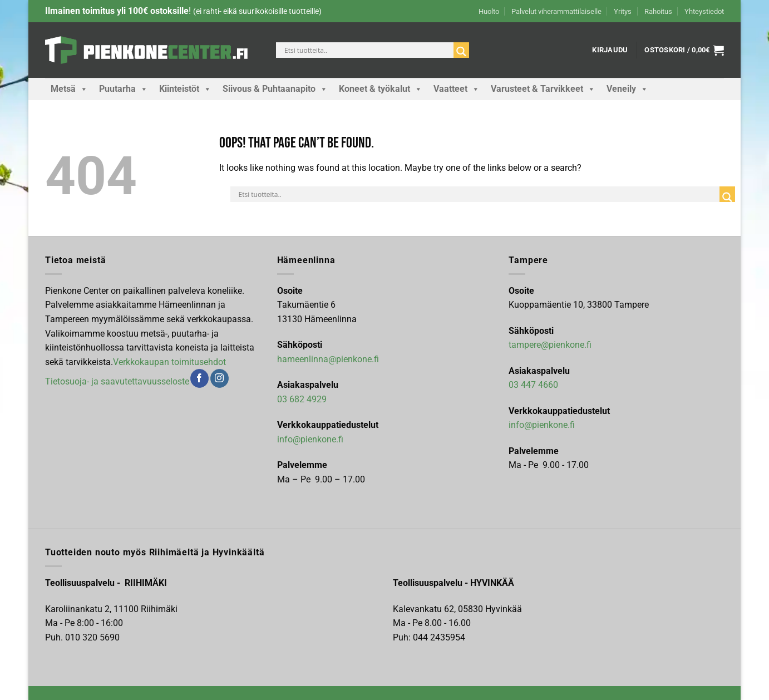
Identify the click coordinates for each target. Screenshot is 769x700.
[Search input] (368, 50)
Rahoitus (658, 11)
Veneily (627, 89)
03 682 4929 (302, 399)
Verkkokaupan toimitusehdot (169, 362)
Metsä (69, 89)
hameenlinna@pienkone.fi (328, 359)
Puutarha (124, 89)
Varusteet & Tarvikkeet (543, 89)
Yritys (623, 11)
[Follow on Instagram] (220, 378)
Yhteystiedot (704, 11)
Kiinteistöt (185, 89)
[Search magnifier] (461, 51)
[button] (610, 50)
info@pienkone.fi (310, 439)
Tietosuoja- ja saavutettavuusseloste (117, 381)
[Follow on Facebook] (199, 378)
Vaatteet (457, 89)
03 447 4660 (533, 385)
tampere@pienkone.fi (550, 345)
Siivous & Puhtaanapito (275, 89)
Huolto (489, 11)
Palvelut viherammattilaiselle (556, 11)
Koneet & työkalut (381, 89)
